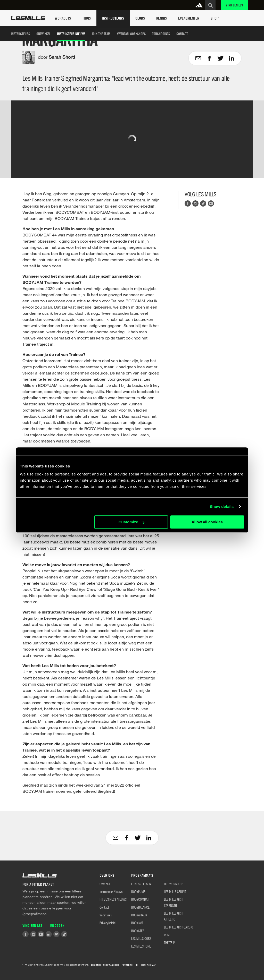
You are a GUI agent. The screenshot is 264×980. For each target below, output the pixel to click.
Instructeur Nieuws (71, 34)
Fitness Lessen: (142, 884)
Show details (222, 506)
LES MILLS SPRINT (175, 891)
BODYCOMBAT (140, 899)
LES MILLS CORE (141, 938)
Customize (131, 522)
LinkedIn (49, 934)
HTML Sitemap (149, 965)
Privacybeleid (108, 923)
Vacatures (106, 915)
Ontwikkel (43, 34)
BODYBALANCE (140, 907)
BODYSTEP (138, 931)
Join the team (101, 34)
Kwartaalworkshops (131, 34)
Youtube (211, 203)
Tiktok (64, 934)
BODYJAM (137, 923)
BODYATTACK (139, 915)
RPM (167, 935)
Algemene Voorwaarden (105, 965)
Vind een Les (234, 5)
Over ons (105, 884)
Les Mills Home (28, 18)
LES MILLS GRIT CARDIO (179, 927)
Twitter (203, 203)
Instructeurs (20, 34)
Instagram (195, 203)
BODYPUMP (138, 891)
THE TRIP (169, 942)
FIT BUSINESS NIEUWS (113, 899)
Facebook (188, 203)
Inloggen (57, 925)
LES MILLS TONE (141, 946)
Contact (182, 34)
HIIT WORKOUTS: (174, 884)
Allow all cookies (207, 522)
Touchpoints (161, 34)
